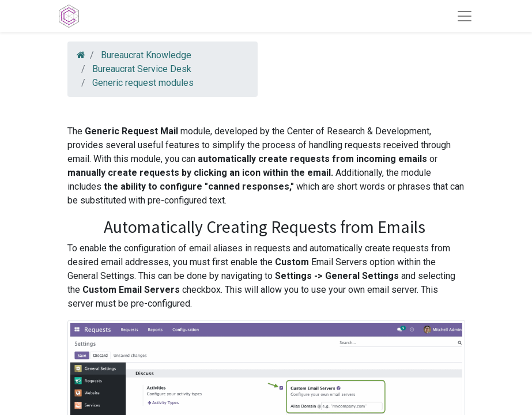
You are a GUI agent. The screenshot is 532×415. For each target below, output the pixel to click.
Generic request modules (143, 83)
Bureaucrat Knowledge (146, 55)
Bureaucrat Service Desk (142, 69)
